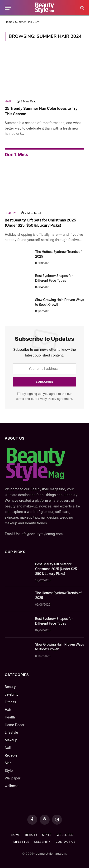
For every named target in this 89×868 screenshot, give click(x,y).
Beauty (10, 687)
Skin (8, 763)
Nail (8, 748)
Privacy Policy (46, 399)
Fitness (10, 702)
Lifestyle (11, 732)
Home (9, 22)
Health (10, 717)
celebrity (12, 694)
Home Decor (15, 725)
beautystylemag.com (50, 853)
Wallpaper (13, 778)
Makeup (11, 740)
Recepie (11, 755)
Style (9, 770)
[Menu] (8, 8)
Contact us (66, 842)
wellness (12, 786)
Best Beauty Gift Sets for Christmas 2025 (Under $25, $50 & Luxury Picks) (56, 569)
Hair (8, 710)
